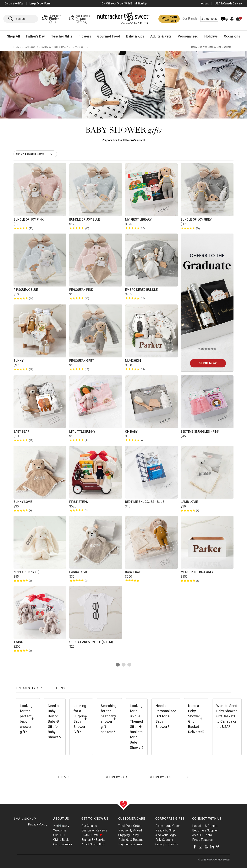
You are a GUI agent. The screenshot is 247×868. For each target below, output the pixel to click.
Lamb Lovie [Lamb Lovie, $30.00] (189, 502)
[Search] (12, 19)
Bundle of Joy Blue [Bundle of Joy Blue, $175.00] (85, 220)
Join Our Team (202, 835)
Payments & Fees (130, 844)
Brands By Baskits (93, 840)
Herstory (61, 826)
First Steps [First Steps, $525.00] (79, 502)
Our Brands (190, 19)
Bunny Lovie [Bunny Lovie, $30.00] (23, 502)
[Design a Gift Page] (169, 19)
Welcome (60, 830)
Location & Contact (205, 826)
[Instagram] (200, 847)
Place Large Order (168, 826)
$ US (214, 19)
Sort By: (20, 154)
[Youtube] (206, 847)
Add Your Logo (166, 835)
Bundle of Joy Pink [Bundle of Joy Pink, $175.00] (29, 220)
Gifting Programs (167, 844)
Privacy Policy (38, 825)
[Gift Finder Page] (54, 19)
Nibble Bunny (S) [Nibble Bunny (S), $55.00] (27, 572)
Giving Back (61, 840)
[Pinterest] (217, 847)
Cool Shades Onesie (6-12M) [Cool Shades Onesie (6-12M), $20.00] (91, 642)
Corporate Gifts (170, 819)
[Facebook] (195, 847)
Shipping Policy (129, 835)
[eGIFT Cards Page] (83, 19)
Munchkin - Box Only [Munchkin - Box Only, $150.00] (197, 572)
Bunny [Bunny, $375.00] (19, 361)
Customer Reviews (94, 830)
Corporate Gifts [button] (14, 4)
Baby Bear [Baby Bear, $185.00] (21, 432)
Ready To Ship (165, 830)
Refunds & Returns (131, 840)
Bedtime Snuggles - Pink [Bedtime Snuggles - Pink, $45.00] (200, 432)
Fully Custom (164, 840)
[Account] (232, 20)
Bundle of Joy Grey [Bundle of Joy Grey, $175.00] (196, 220)
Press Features (202, 840)
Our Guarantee (63, 844)
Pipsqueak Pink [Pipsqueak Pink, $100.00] (81, 290)
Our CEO (59, 835)
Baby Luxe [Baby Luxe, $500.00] (133, 572)
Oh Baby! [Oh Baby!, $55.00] (132, 432)
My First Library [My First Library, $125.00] (138, 220)
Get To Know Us (95, 819)
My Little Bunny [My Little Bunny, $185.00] (82, 432)
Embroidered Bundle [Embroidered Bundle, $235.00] (141, 290)
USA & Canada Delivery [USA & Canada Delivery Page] (229, 4)
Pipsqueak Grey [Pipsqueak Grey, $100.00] (82, 361)
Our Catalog (89, 826)
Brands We (92, 835)
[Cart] (240, 22)
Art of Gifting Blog (93, 844)
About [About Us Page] (205, 4)
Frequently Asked (130, 830)
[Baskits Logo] (123, 19)
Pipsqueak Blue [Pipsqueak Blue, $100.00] (26, 290)
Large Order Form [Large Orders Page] (40, 4)
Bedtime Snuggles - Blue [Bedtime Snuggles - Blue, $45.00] (145, 502)
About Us (61, 819)
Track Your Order (129, 826)
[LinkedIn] (212, 847)
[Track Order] (224, 21)
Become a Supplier (205, 830)
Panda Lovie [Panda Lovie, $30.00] (79, 572)
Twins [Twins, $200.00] (18, 642)
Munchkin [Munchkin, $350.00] (133, 361)
